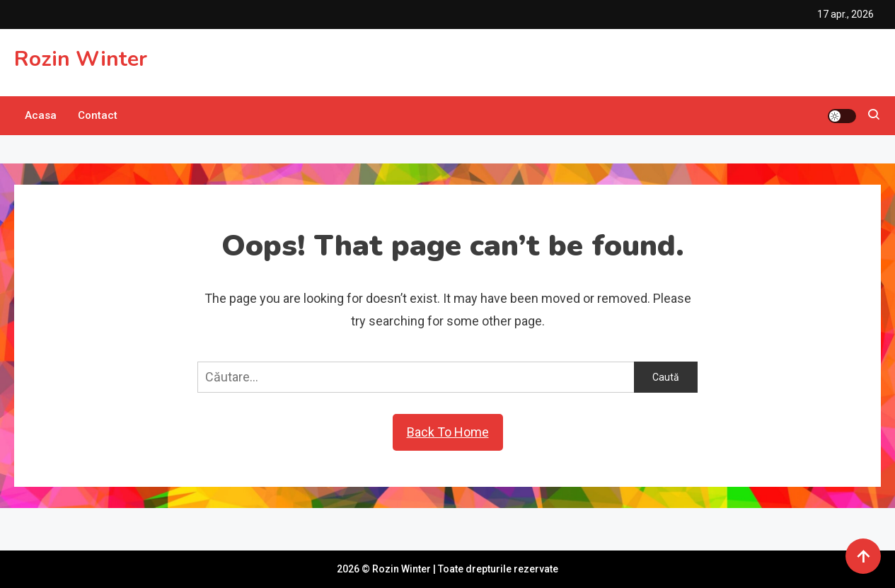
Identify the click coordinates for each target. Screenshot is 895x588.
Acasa (41, 115)
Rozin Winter (81, 59)
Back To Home (448, 432)
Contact (98, 115)
